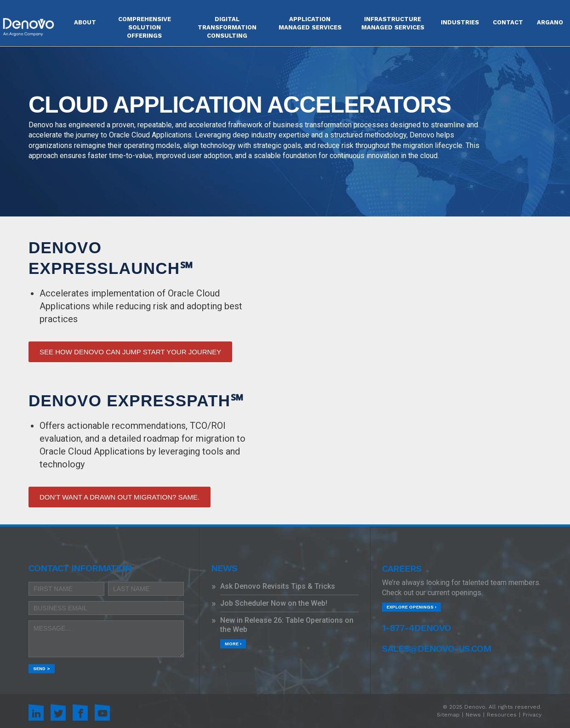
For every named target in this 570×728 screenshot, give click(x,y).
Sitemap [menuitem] (448, 715)
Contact (508, 22)
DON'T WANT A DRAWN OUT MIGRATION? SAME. (120, 497)
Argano (550, 22)
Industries (460, 22)
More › (233, 644)
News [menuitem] (473, 715)
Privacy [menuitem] (532, 715)
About (85, 22)
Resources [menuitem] (502, 715)
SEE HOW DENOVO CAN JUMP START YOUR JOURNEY (130, 352)
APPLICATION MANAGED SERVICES (310, 23)
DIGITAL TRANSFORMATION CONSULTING (227, 27)
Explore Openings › (411, 607)
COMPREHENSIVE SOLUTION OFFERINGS (145, 27)
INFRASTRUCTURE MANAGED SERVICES (393, 23)
